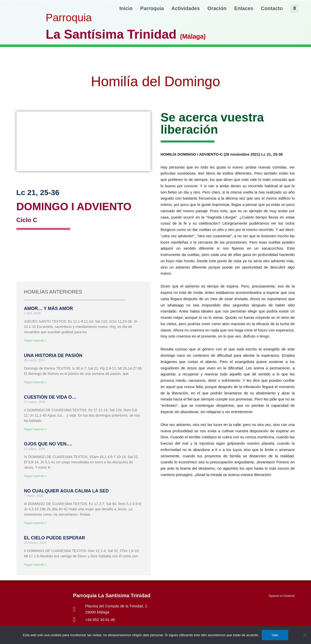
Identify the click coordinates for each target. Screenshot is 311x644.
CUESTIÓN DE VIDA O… (50, 397)
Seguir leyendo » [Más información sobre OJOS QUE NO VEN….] (35, 476)
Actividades (185, 8)
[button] (294, 8)
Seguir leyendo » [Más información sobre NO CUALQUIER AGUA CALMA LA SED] (35, 523)
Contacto (272, 8)
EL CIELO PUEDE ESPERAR (55, 538)
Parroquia (152, 8)
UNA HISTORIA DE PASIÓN (53, 355)
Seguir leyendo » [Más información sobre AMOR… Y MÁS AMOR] (35, 341)
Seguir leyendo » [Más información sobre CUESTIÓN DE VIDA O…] (35, 429)
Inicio (126, 8)
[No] (305, 635)
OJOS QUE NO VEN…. (48, 444)
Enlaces (244, 8)
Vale (275, 635)
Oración (217, 8)
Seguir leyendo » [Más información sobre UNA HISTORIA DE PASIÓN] (35, 382)
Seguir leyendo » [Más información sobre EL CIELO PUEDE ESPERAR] (35, 565)
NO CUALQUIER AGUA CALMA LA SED (66, 491)
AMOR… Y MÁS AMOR (49, 308)
